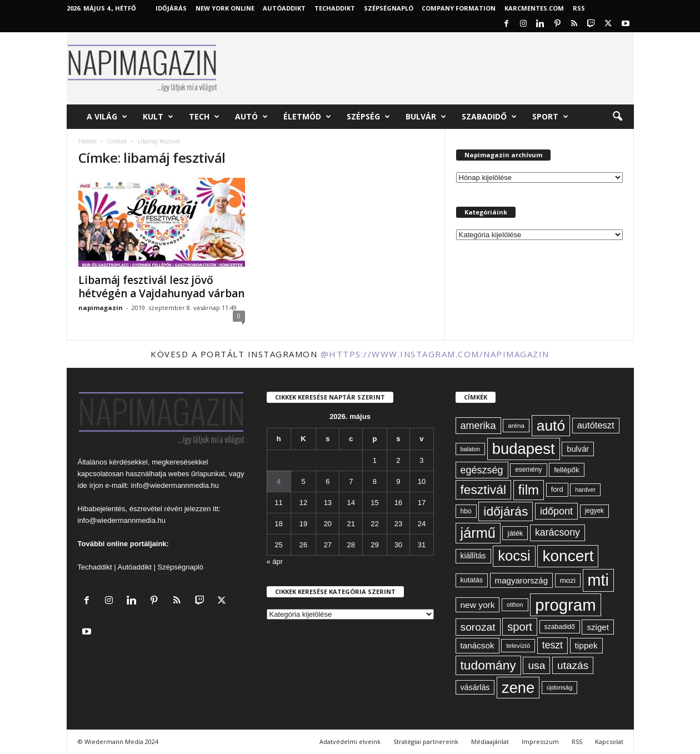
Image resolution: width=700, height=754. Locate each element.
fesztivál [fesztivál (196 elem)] (483, 490)
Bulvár (426, 117)
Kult (158, 117)
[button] (617, 117)
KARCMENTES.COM (534, 8)
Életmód (307, 117)
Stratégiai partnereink (426, 741)
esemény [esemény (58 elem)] (528, 470)
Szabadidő (489, 117)
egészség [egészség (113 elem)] (482, 470)
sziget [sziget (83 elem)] (597, 627)
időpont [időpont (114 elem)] (556, 511)
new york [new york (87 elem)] (478, 605)
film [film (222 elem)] (529, 490)
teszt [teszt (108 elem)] (552, 645)
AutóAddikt (284, 8)
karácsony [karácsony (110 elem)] (557, 532)
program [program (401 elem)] (565, 605)
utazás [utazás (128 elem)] (573, 665)
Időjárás (171, 8)
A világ (107, 117)
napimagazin (101, 308)
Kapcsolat (609, 741)
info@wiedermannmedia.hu (175, 485)
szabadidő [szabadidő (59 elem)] (560, 627)
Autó (251, 117)
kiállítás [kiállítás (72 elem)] (473, 556)
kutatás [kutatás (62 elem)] (472, 580)
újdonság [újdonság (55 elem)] (560, 687)
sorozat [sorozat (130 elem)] (478, 627)
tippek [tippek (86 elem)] (586, 645)
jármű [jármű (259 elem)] (478, 533)
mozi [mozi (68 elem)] (568, 580)
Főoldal (87, 141)
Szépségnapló (389, 8)
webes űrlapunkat (197, 474)
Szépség (368, 117)
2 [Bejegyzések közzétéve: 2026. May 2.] (398, 460)
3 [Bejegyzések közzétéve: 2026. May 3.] (421, 460)
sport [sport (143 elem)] (520, 627)
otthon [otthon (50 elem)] (515, 605)
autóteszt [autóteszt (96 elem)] (596, 425)
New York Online (225, 8)
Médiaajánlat (490, 741)
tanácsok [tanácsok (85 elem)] (477, 645)
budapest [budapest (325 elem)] (524, 449)
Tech (204, 117)
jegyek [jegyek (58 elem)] (594, 511)
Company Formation (459, 8)
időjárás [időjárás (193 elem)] (506, 511)
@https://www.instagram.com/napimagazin (435, 354)
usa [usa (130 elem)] (536, 665)
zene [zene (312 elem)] (518, 688)
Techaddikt (95, 567)
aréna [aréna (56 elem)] (516, 425)
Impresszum (540, 741)
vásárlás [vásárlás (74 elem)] (475, 687)
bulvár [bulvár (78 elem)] (578, 449)
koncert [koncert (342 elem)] (568, 556)
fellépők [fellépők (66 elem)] (566, 470)
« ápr (275, 561)
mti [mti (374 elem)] (598, 580)
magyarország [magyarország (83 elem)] (521, 580)
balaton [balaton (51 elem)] (471, 449)
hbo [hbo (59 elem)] (466, 511)
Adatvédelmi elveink (350, 741)
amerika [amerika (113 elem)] (478, 426)
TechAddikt (335, 8)
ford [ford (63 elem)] (557, 489)
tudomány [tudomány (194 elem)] (488, 665)
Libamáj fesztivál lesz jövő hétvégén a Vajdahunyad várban (161, 287)
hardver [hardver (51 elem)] (585, 490)
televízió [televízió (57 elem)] (518, 645)
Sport (550, 117)
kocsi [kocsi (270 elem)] (514, 556)
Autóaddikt (135, 567)
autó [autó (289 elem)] (551, 426)
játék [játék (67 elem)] (515, 533)
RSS (579, 8)
